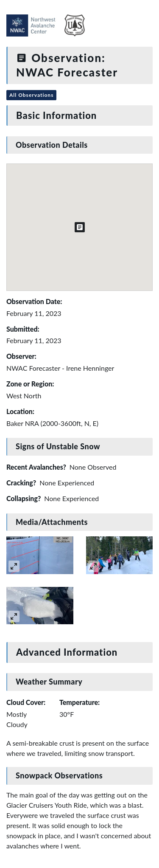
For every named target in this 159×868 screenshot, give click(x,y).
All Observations (31, 95)
